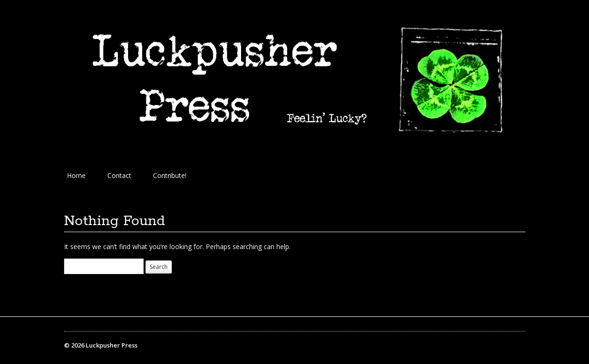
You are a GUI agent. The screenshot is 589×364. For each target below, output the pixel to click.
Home (76, 175)
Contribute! (170, 175)
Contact (119, 175)
